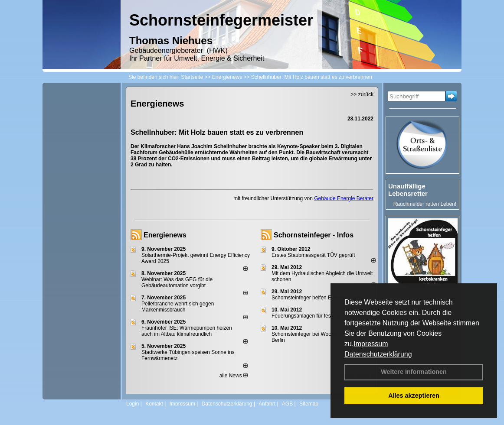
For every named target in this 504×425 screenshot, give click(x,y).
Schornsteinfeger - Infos (314, 235)
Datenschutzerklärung (378, 354)
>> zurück (362, 94)
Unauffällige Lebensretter (408, 190)
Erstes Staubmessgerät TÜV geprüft (313, 255)
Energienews (165, 235)
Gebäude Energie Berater (344, 198)
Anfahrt (267, 404)
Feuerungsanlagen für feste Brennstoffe (317, 316)
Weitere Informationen (414, 372)
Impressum (371, 344)
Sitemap (309, 404)
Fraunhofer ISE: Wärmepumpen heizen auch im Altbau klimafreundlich (187, 331)
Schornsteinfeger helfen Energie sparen (317, 298)
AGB (287, 404)
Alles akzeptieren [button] (414, 396)
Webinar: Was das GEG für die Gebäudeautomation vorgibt (177, 282)
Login (133, 404)
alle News (234, 376)
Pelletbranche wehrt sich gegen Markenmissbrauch (178, 307)
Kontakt (154, 404)
